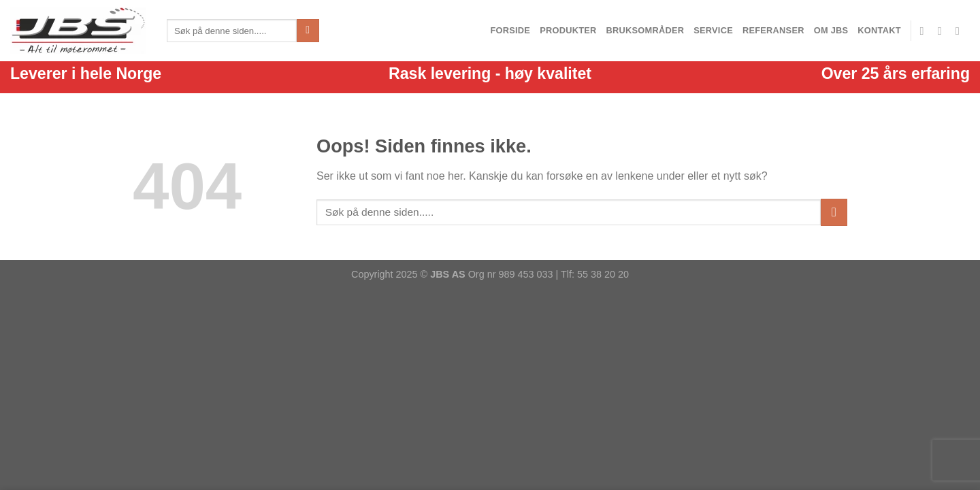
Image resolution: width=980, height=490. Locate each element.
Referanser (773, 30)
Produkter (568, 30)
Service (713, 30)
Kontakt (879, 30)
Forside (510, 30)
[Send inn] (308, 31)
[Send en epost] (943, 31)
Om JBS (831, 30)
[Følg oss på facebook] (926, 31)
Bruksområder (646, 30)
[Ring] (961, 31)
